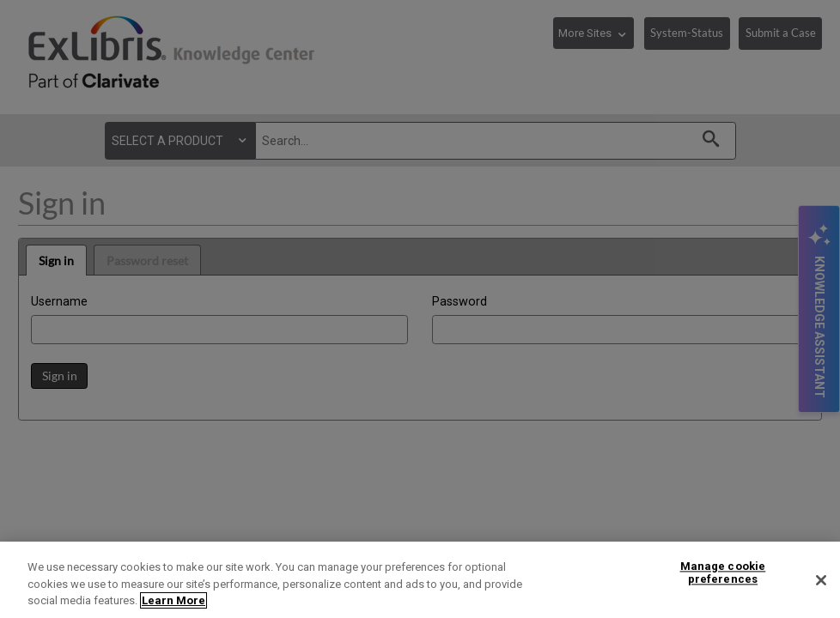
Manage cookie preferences (723, 573)
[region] (420, 580)
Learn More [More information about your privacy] (173, 600)
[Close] (821, 580)
